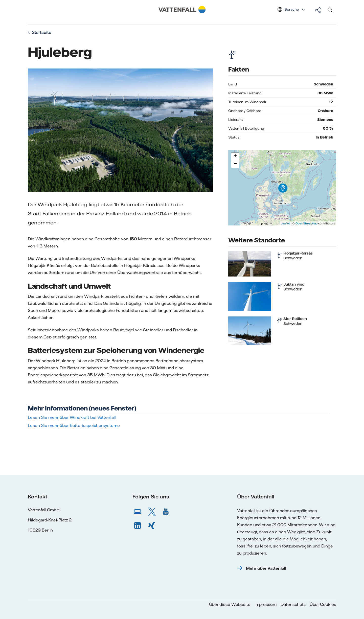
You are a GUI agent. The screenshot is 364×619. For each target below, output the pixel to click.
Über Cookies (323, 604)
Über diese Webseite (230, 604)
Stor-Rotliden (295, 319)
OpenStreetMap (306, 223)
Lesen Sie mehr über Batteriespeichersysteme (74, 425)
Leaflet (285, 223)
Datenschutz (293, 604)
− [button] (235, 164)
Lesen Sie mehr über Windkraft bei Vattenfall (72, 417)
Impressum (266, 604)
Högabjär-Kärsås (298, 253)
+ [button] (235, 156)
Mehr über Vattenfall (266, 568)
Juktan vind (294, 284)
